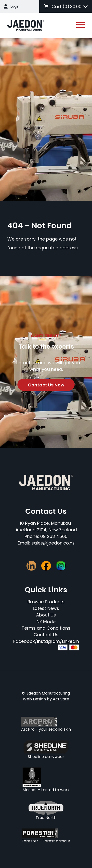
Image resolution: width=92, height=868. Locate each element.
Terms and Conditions (46, 628)
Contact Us (46, 635)
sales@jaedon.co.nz (53, 543)
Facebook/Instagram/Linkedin (46, 641)
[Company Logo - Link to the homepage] (26, 25)
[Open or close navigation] (80, 25)
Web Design (34, 699)
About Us (46, 615)
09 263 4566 (54, 536)
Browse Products (46, 602)
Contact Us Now (46, 385)
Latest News (46, 608)
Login (15, 6)
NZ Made (46, 621)
